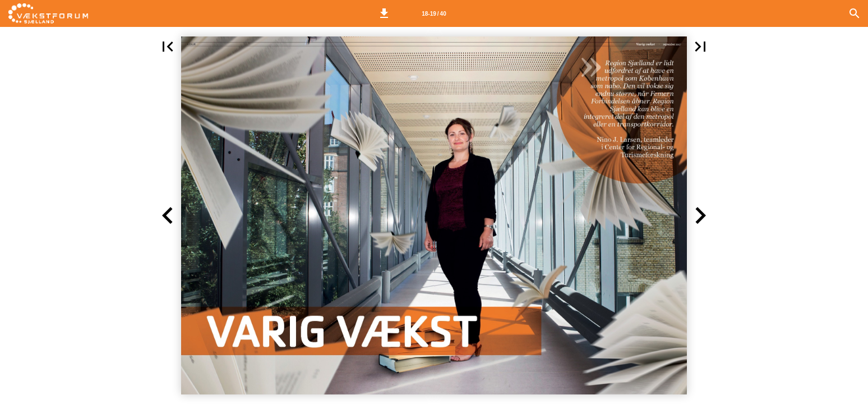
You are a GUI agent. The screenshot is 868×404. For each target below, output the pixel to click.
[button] (384, 13)
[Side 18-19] (434, 13)
